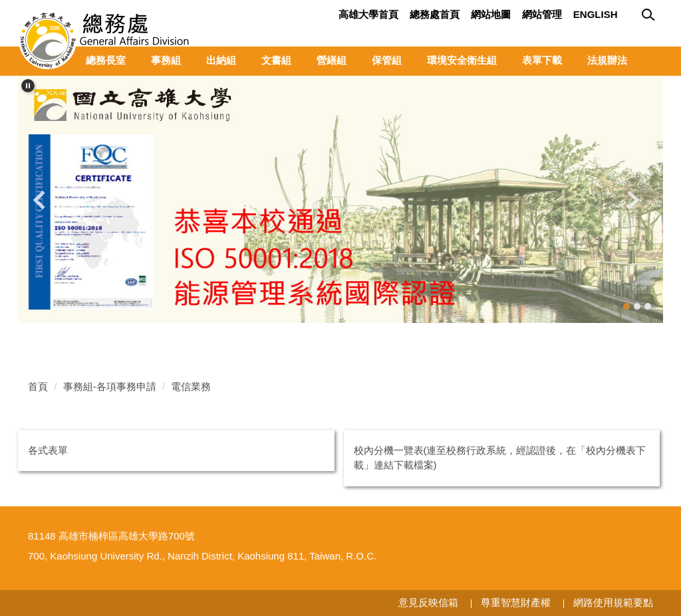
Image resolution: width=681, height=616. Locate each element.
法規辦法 (607, 60)
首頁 (38, 386)
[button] (28, 86)
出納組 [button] (221, 60)
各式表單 (48, 450)
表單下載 (542, 60)
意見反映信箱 (428, 602)
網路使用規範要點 (613, 602)
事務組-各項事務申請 (110, 386)
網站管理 (542, 14)
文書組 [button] (276, 60)
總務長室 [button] (106, 60)
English (596, 14)
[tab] (626, 306)
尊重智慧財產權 (516, 602)
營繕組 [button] (332, 60)
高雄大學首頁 (368, 14)
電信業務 (191, 386)
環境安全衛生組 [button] (462, 60)
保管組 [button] (387, 60)
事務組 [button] (166, 60)
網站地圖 (491, 14)
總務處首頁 (435, 14)
